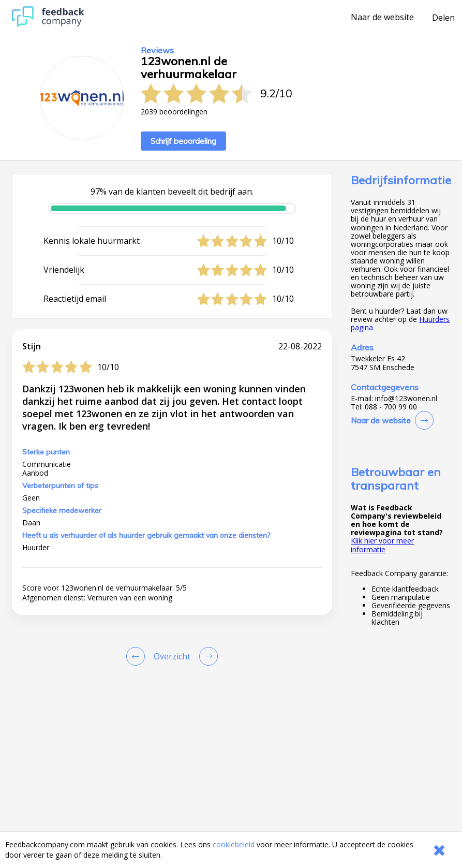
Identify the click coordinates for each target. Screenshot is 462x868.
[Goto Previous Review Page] (138, 656)
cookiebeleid (234, 844)
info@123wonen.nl (406, 399)
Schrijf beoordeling (183, 141)
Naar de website (382, 18)
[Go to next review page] (206, 656)
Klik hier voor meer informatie (382, 545)
